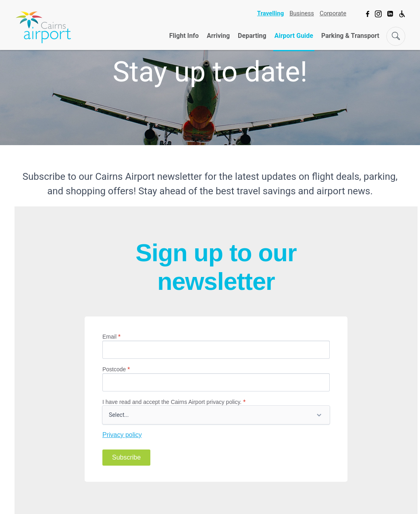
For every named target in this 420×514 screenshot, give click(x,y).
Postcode (116, 369)
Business (302, 13)
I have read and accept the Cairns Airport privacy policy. (174, 402)
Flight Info (184, 36)
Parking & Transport (350, 36)
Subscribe (126, 457)
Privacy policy (122, 435)
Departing (252, 36)
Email (111, 337)
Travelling (270, 13)
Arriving (218, 36)
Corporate (333, 13)
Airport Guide (294, 36)
